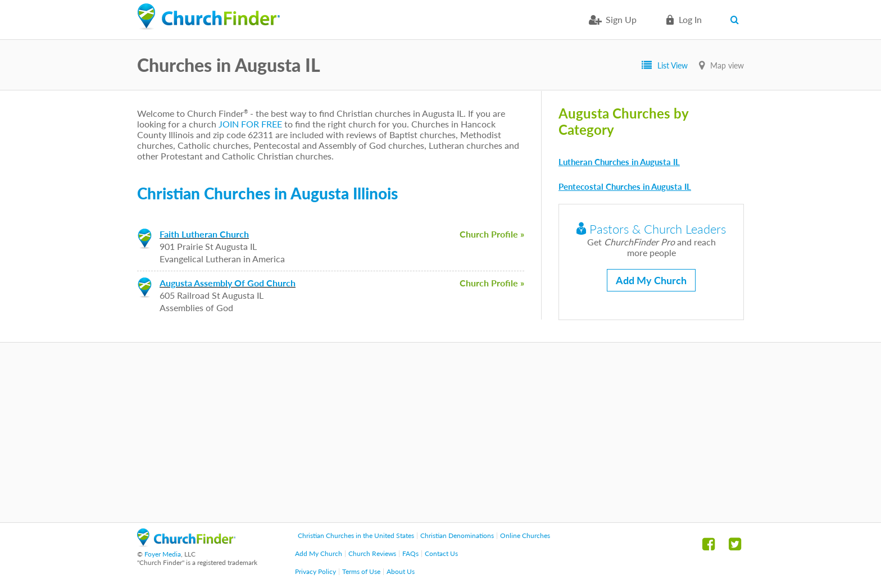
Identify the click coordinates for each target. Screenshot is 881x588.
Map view (727, 65)
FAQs (410, 553)
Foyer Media (163, 554)
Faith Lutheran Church (204, 234)
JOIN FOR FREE (250, 124)
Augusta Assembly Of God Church (228, 283)
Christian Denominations (457, 535)
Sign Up (621, 19)
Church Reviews (372, 553)
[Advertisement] (440, 432)
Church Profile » (492, 234)
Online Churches (525, 535)
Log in (690, 19)
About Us (401, 571)
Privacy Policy (315, 571)
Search (737, 20)
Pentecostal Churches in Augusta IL (625, 186)
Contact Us (441, 553)
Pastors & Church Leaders (651, 229)
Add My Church (651, 280)
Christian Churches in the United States (356, 535)
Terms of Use (361, 571)
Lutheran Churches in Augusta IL (619, 162)
